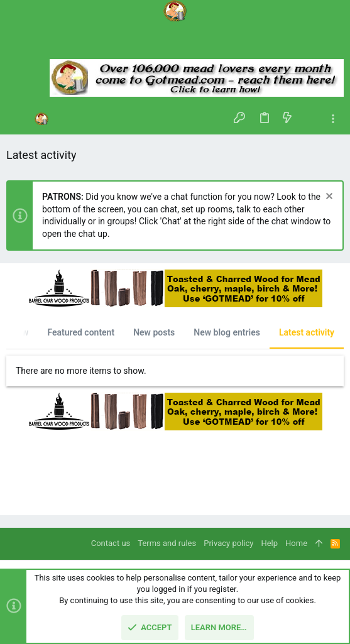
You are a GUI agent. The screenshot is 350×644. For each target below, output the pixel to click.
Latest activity (307, 332)
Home (296, 543)
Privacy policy (228, 543)
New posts (154, 332)
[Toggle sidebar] (333, 119)
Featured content (81, 332)
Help (269, 543)
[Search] (175, 44)
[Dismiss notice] (328, 198)
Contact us (111, 543)
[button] (19, 119)
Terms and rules (167, 543)
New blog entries (227, 332)
